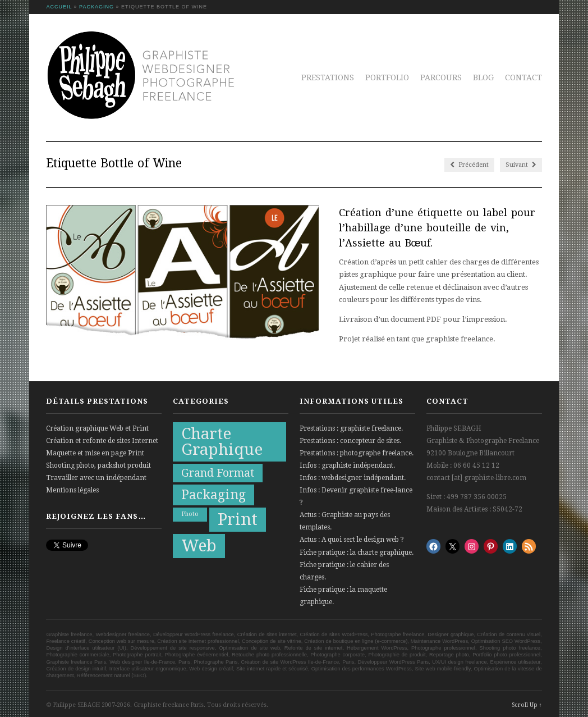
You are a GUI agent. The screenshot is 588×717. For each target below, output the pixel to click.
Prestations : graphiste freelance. (351, 428)
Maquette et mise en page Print (95, 453)
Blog (483, 77)
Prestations (328, 77)
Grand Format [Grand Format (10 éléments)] (218, 473)
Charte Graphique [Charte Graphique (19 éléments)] (222, 442)
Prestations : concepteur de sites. (350, 441)
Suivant (521, 165)
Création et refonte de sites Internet (102, 441)
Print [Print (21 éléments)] (238, 519)
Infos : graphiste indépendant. (347, 465)
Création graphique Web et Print (97, 428)
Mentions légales (72, 490)
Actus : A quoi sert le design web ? (352, 540)
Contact (523, 77)
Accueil (59, 7)
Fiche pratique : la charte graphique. (357, 552)
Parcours (441, 77)
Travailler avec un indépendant (96, 478)
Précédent (469, 165)
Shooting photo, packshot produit (98, 465)
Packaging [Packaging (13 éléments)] (213, 495)
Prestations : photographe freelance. (357, 453)
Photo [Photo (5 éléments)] (190, 514)
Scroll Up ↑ (527, 705)
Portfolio (387, 77)
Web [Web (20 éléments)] (199, 546)
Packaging (97, 7)
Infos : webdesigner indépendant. (353, 478)
